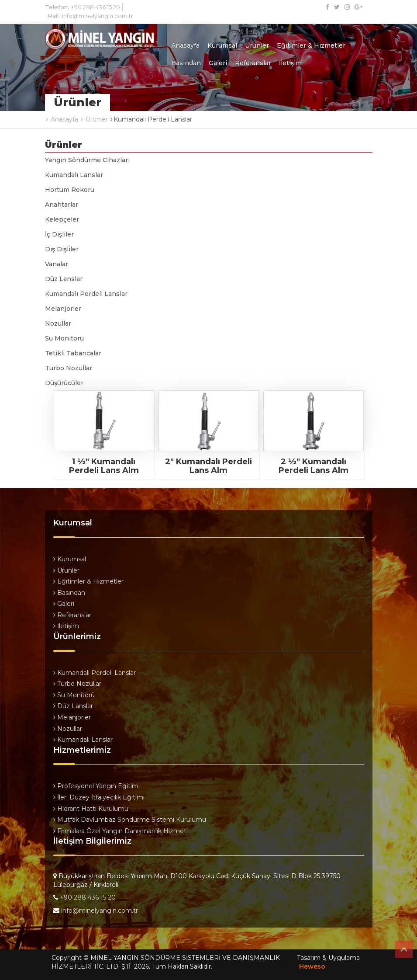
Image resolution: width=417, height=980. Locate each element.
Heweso (312, 966)
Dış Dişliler (62, 249)
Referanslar (253, 63)
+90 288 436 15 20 (96, 7)
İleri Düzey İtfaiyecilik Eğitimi (99, 797)
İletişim (290, 63)
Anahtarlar (62, 205)
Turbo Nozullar (69, 368)
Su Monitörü (64, 338)
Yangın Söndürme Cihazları (87, 160)
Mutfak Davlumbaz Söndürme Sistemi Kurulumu (130, 820)
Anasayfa (185, 45)
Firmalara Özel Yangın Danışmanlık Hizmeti (121, 831)
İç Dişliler (59, 234)
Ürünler (257, 45)
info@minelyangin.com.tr (98, 16)
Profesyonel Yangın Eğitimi (96, 786)
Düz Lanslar (64, 279)
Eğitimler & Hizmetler (311, 45)
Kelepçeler (62, 219)
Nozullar (58, 323)
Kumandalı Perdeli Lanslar (86, 294)
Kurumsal (222, 45)
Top (404, 949)
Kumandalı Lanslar (74, 175)
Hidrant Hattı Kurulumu (91, 809)
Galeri (218, 63)
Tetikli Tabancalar (73, 353)
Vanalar (57, 264)
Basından (186, 63)
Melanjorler (63, 309)
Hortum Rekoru (70, 190)
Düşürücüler (64, 383)
